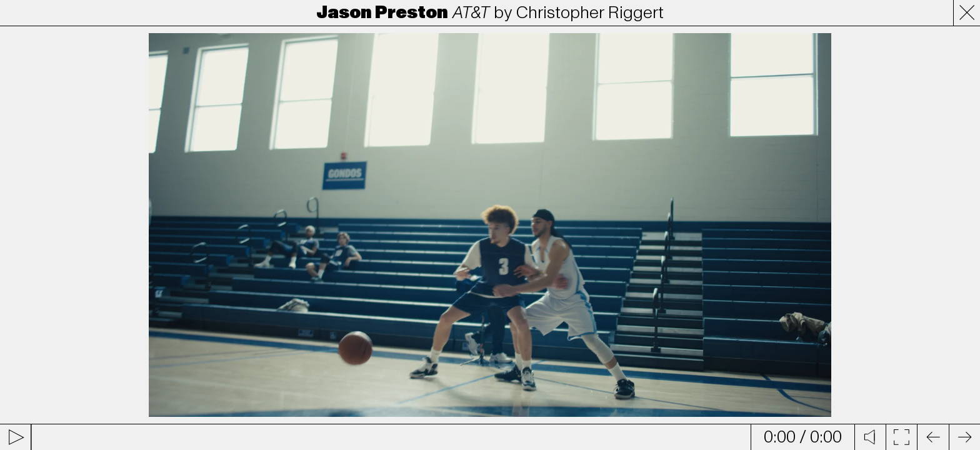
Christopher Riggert (590, 12)
